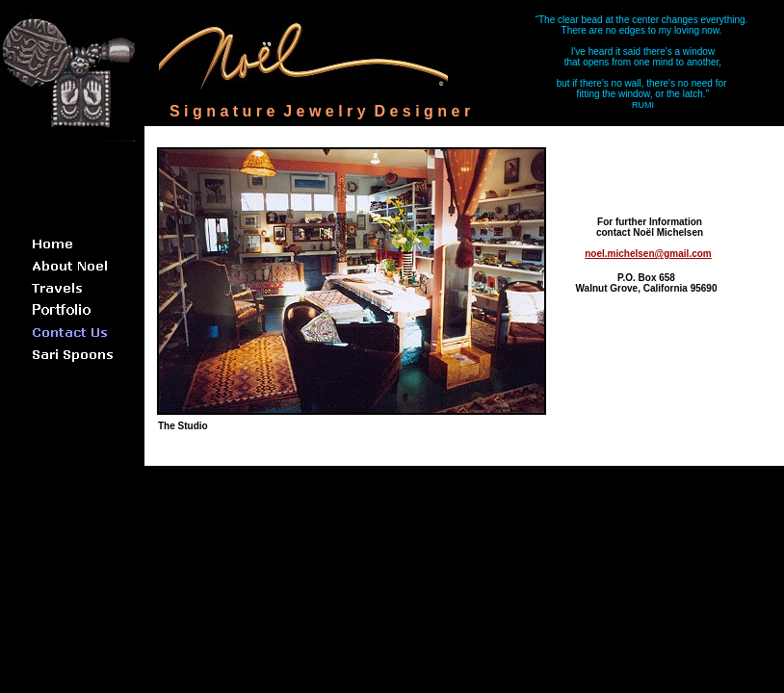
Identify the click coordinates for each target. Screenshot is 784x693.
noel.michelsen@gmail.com (648, 254)
